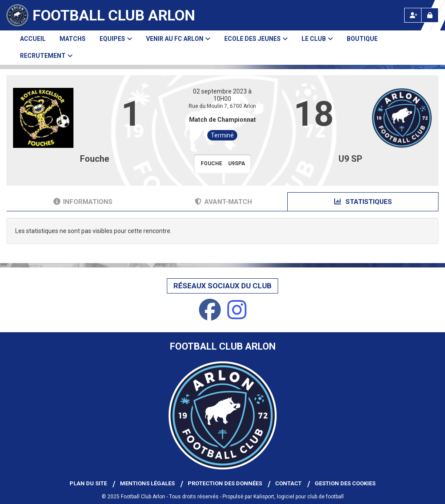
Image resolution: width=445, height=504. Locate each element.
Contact (288, 483)
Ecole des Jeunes (256, 39)
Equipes (116, 39)
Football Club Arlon (114, 15)
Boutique (362, 39)
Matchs (73, 39)
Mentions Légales (147, 483)
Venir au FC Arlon (178, 39)
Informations (83, 202)
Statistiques (363, 202)
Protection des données (225, 483)
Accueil (33, 39)
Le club (317, 39)
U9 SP (350, 159)
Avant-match (223, 202)
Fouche (95, 159)
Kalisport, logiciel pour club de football (299, 497)
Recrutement (46, 56)
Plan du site (88, 483)
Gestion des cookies (345, 483)
